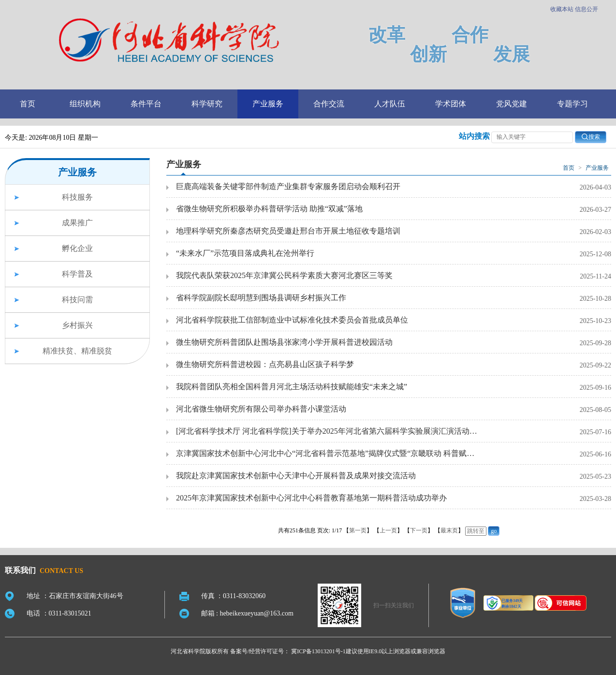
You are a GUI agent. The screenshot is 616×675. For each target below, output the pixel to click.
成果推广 (77, 223)
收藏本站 (562, 9)
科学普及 (77, 274)
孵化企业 (77, 248)
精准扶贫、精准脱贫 (77, 351)
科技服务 (77, 197)
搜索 (591, 137)
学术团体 (451, 104)
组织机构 (85, 104)
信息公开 (587, 9)
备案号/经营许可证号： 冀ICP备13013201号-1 (288, 651)
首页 (28, 104)
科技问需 (77, 300)
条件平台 (146, 104)
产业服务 (268, 104)
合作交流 (329, 104)
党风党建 (512, 104)
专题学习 (572, 104)
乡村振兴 (77, 325)
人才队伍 (390, 104)
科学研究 (207, 104)
